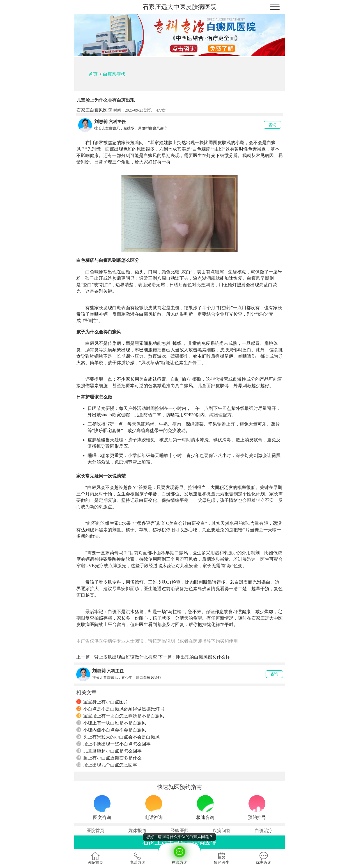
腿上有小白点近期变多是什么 (109, 758)
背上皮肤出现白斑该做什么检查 (126, 657)
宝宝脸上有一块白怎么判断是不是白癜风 (120, 716)
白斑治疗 (264, 831)
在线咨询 (179, 854)
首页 (93, 74)
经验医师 (179, 831)
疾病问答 (222, 831)
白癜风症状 (114, 74)
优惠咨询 (264, 858)
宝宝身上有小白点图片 (102, 702)
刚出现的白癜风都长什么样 (203, 657)
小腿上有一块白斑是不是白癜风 (111, 723)
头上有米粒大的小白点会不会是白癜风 (118, 737)
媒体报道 (137, 831)
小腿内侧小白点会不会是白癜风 (111, 730)
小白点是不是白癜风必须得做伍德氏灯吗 (120, 709)
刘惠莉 (101, 122)
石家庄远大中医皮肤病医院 (179, 7)
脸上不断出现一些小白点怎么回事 (113, 744)
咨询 (272, 125)
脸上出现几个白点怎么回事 (107, 765)
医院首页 (95, 831)
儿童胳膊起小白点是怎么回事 (109, 751)
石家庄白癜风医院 (94, 110)
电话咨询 (137, 858)
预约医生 (222, 858)
